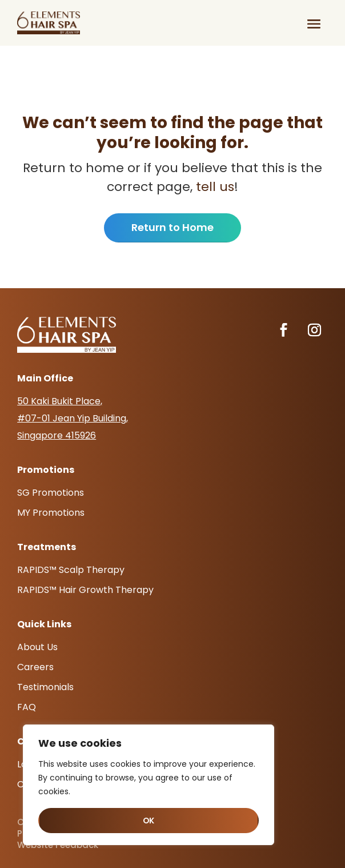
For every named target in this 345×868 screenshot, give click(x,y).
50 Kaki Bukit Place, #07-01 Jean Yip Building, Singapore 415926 (73, 418)
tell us (213, 187)
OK (149, 821)
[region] (149, 785)
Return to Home (172, 227)
